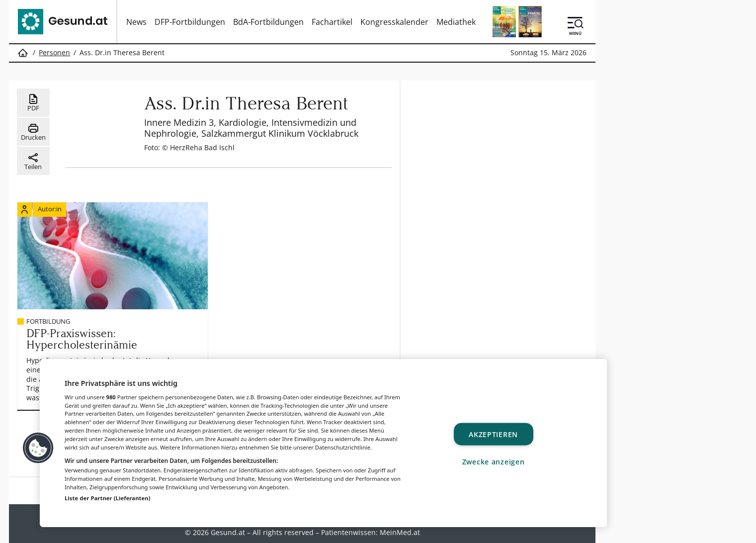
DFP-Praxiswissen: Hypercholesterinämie (84, 335)
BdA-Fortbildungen (268, 22)
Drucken (33, 133)
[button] (38, 448)
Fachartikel (332, 22)
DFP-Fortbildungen (190, 22)
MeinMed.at (400, 530)
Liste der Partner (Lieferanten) (108, 498)
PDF (33, 103)
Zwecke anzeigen (494, 461)
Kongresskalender (394, 22)
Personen (54, 53)
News (136, 22)
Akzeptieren (493, 434)
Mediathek (456, 22)
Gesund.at (228, 530)
